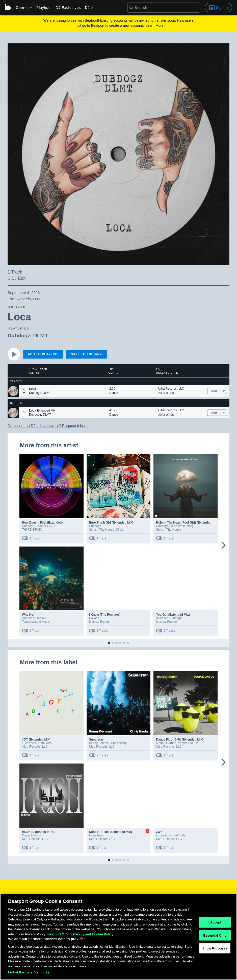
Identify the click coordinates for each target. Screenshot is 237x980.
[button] (13, 391)
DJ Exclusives (68, 8)
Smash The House (168, 530)
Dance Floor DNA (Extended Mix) (180, 740)
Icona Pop (96, 835)
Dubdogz (19, 335)
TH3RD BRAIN (32, 530)
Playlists (44, 8)
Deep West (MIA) (181, 526)
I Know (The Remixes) (105, 615)
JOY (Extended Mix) (36, 740)
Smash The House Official (107, 530)
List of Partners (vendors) (29, 975)
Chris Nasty (119, 743)
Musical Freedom (101, 622)
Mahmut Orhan (166, 743)
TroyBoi (36, 835)
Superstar (96, 740)
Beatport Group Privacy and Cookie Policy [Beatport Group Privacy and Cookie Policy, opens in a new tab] (81, 936)
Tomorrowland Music (36, 622)
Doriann (41, 618)
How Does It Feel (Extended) (42, 523)
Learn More (154, 25)
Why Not (28, 615)
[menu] (22, 8)
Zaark (40, 526)
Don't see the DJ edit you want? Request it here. (48, 426)
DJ (89, 8)
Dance (114, 393)
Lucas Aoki (29, 743)
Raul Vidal (45, 743)
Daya (25, 835)
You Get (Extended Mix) (173, 615)
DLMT (40, 335)
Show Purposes (215, 950)
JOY (159, 832)
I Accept (215, 924)
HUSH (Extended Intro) (38, 832)
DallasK (94, 618)
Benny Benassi (99, 743)
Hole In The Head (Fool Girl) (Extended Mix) (187, 523)
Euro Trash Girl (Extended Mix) (111, 523)
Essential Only (215, 937)
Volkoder (162, 618)
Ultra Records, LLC (171, 389)
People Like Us (188, 743)
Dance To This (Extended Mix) (111, 832)
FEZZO (50, 526)
